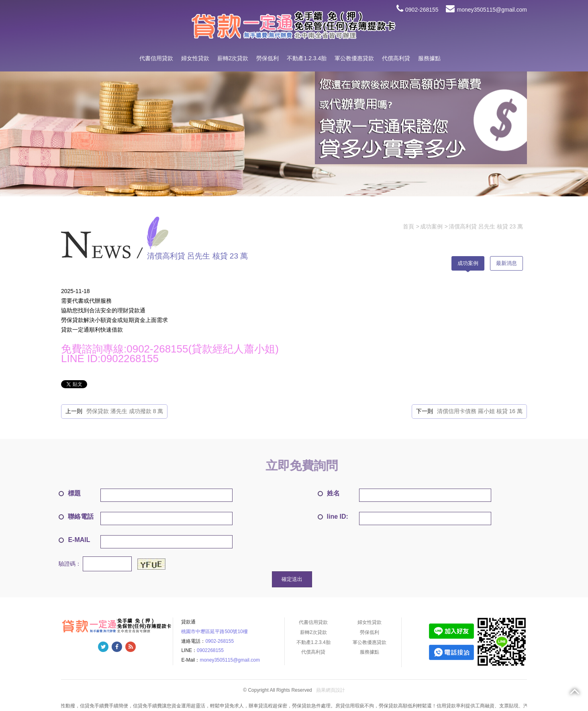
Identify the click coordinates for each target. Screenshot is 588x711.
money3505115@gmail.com (486, 10)
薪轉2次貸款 (233, 58)
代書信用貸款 (156, 58)
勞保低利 (267, 58)
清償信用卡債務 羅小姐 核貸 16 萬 (480, 411)
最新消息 (506, 263)
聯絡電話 (76, 516)
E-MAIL (74, 540)
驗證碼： (70, 564)
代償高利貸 (396, 58)
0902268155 (210, 650)
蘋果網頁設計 (331, 691)
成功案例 (468, 263)
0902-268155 (418, 10)
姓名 (329, 493)
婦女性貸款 (195, 58)
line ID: (333, 516)
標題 (70, 493)
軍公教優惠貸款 (354, 58)
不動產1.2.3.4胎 (307, 58)
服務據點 (429, 58)
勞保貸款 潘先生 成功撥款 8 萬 (125, 411)
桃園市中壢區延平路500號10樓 (214, 632)
